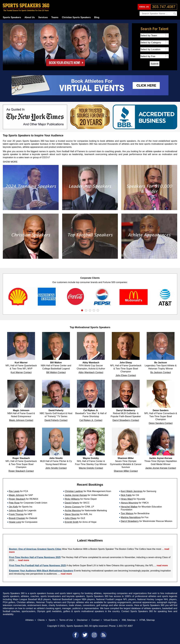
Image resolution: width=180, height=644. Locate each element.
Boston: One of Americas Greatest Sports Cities (35, 549)
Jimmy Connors (73, 507)
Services (43, 17)
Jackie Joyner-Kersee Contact (161, 468)
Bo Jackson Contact (161, 372)
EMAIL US (144, 7)
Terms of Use (66, 620)
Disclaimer (82, 620)
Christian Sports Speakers (76, 17)
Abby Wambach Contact (91, 372)
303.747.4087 (164, 7)
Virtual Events (111, 620)
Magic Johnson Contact (21, 420)
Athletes (29, 620)
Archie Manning (73, 510)
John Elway (71, 518)
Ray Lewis (14, 491)
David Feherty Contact (56, 420)
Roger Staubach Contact (21, 471)
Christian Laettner (74, 491)
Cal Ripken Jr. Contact (91, 420)
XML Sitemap (129, 620)
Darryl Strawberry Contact (126, 420)
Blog (97, 17)
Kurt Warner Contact (21, 372)
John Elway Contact (126, 375)
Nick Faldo (126, 495)
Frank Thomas (16, 514)
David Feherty (72, 503)
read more (24, 560)
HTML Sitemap (147, 620)
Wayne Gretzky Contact (91, 468)
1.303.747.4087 (125, 626)
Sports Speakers (12, 17)
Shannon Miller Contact (126, 471)
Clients (41, 620)
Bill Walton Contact (56, 372)
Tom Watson (127, 513)
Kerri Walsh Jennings (132, 491)
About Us (30, 17)
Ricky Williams (72, 499)
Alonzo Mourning (129, 503)
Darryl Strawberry (130, 521)
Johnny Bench (16, 510)
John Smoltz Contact (56, 468)
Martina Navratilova (131, 517)
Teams (55, 17)
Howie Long (15, 522)
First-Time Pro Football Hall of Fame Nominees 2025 (37, 565)
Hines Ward (127, 499)
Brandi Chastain (17, 518)
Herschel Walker (129, 507)
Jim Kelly (13, 507)
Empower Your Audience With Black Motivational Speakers (41, 571)
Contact (95, 620)
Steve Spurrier (72, 514)
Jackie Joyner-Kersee (76, 495)
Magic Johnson (17, 495)
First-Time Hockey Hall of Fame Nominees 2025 (35, 557)
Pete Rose (14, 503)
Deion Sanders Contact (161, 423)
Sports (52, 620)
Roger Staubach (17, 499)
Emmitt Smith (72, 522)
